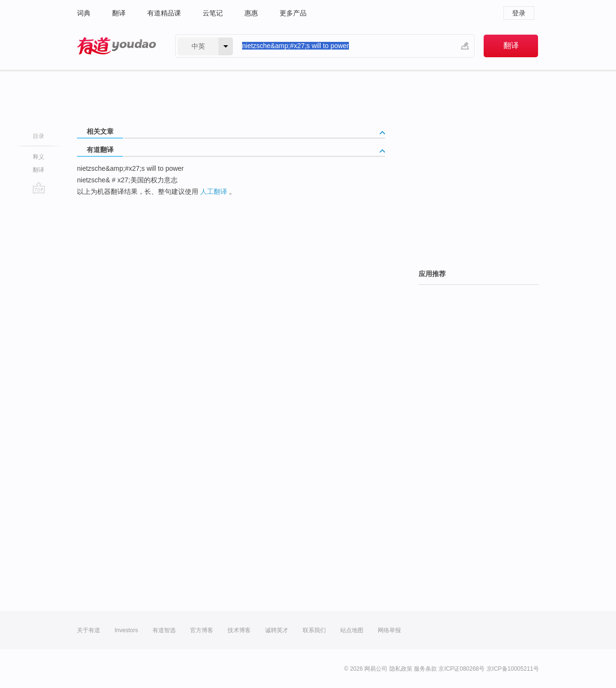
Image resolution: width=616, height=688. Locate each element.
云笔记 (213, 13)
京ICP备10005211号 (513, 669)
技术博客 (239, 630)
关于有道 (89, 630)
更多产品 (293, 13)
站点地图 (352, 630)
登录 (519, 13)
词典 (84, 13)
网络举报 (389, 630)
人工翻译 (214, 191)
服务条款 (425, 669)
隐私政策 (401, 669)
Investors (126, 630)
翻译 (119, 13)
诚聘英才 (277, 630)
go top (39, 188)
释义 (38, 157)
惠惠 (251, 13)
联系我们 (314, 630)
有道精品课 (164, 13)
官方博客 (202, 630)
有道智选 (164, 630)
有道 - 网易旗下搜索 (116, 46)
